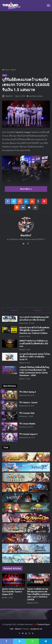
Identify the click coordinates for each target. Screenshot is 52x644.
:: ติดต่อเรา (18, 629)
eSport (13, 70)
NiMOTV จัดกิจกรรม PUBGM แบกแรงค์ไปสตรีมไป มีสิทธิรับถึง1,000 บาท (34, 344)
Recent (14, 310)
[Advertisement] (26, 39)
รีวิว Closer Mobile (27, 424)
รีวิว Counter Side (27, 413)
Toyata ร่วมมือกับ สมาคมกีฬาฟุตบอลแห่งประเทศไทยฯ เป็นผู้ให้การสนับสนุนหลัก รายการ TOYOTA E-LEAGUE (39, 594)
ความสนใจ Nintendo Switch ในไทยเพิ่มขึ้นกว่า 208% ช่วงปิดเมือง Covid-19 (35, 357)
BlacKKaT (9, 96)
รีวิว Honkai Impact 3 (28, 434)
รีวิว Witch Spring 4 (28, 392)
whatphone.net (36, 629)
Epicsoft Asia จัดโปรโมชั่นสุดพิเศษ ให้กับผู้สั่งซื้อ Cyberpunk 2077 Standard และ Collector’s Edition (34, 330)
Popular (38, 310)
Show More (26, 189)
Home (6, 70)
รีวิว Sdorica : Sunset (28, 403)
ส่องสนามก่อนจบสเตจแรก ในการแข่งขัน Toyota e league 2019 (13, 592)
